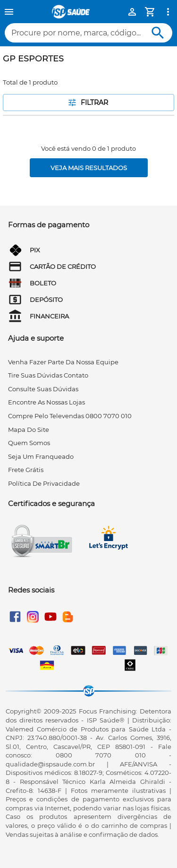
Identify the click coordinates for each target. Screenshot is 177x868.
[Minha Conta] (132, 12)
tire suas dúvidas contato (48, 375)
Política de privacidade (44, 483)
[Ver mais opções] (168, 12)
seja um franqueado (41, 456)
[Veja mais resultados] (89, 168)
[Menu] (9, 12)
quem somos (29, 443)
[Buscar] (158, 33)
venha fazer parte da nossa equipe (63, 362)
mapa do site (29, 430)
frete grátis (26, 470)
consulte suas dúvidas (43, 389)
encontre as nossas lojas (46, 402)
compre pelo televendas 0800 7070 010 (70, 416)
